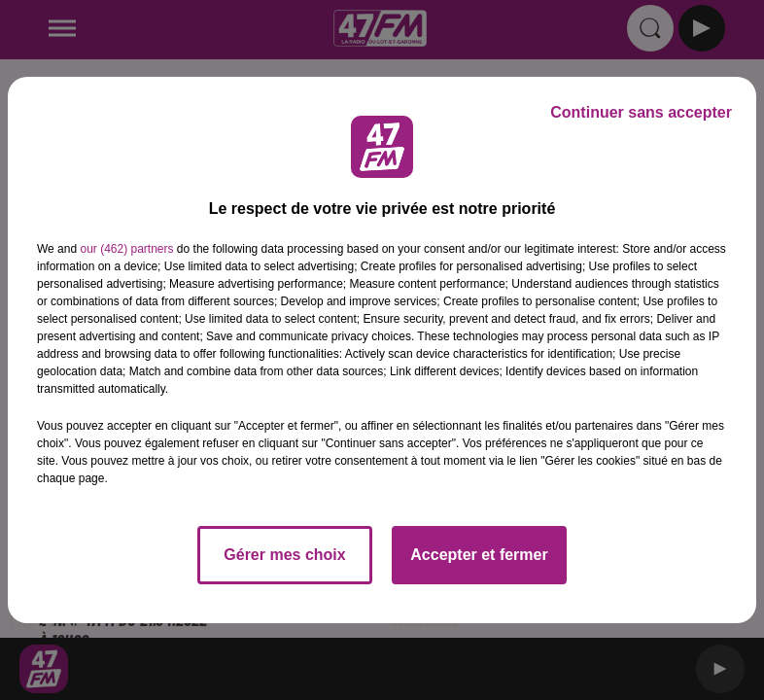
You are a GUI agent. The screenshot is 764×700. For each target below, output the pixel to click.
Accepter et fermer (479, 555)
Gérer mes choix (284, 555)
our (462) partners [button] (126, 249)
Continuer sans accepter (641, 112)
